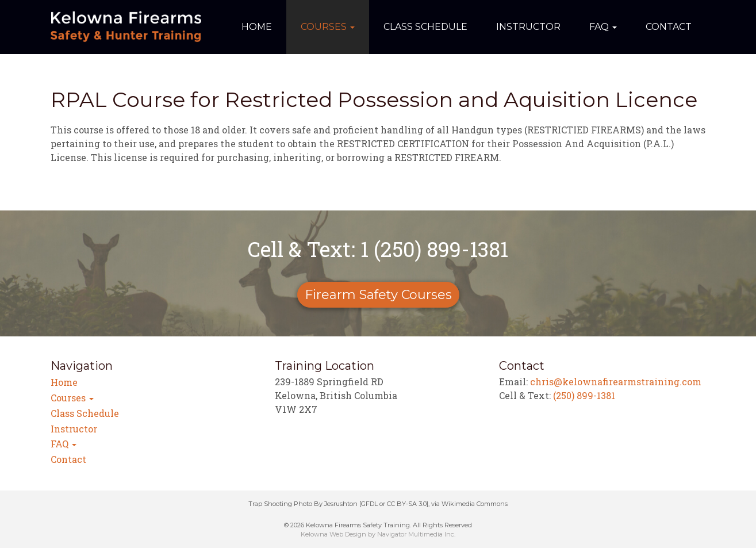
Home (257, 27)
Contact (669, 27)
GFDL (369, 504)
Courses (328, 27)
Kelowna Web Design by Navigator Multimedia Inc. (378, 534)
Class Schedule (425, 27)
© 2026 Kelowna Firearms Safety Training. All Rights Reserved (378, 525)
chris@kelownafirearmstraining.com (616, 382)
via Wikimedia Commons (469, 504)
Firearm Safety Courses (378, 295)
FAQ (603, 27)
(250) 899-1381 (584, 395)
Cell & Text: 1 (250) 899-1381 (378, 249)
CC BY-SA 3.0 (407, 504)
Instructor (528, 27)
